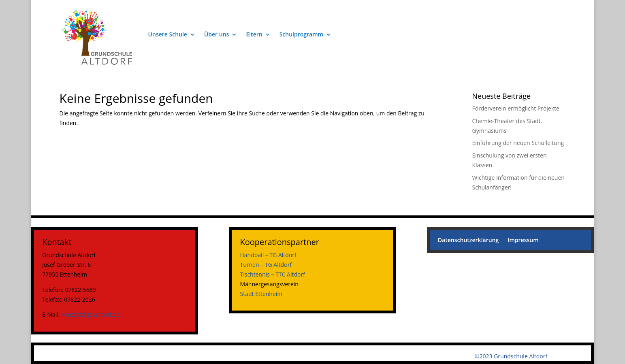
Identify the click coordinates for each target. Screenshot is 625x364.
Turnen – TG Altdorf (266, 265)
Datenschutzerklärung (468, 241)
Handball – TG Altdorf (268, 255)
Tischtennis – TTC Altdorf (273, 274)
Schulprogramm (301, 34)
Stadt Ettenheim (261, 294)
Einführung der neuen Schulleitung (518, 143)
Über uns (217, 34)
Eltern (254, 34)
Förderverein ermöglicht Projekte (516, 108)
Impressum (523, 241)
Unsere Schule (168, 34)
